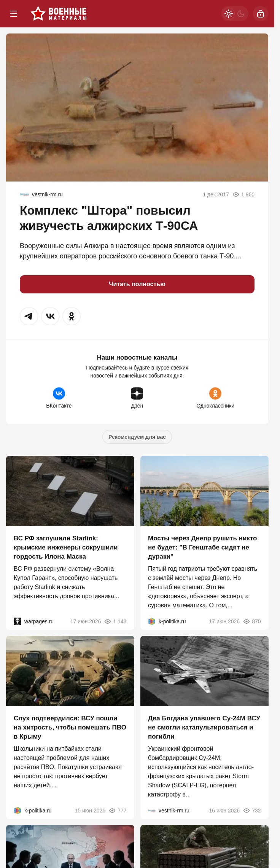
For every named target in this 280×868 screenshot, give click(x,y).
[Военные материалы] (59, 14)
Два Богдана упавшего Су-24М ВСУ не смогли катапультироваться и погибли (204, 727)
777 (117, 811)
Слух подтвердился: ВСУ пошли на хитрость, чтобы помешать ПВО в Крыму (70, 727)
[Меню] (14, 14)
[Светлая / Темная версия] (235, 14)
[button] (29, 316)
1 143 (115, 621)
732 (252, 811)
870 (252, 621)
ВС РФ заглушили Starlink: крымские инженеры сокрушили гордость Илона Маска (66, 547)
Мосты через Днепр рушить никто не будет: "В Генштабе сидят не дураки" (202, 547)
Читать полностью (137, 284)
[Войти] (261, 14)
